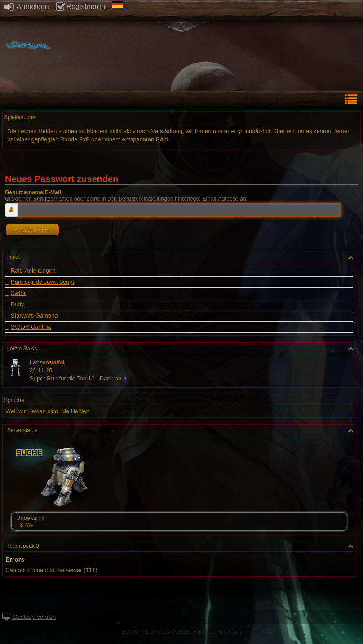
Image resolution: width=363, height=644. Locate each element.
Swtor (18, 293)
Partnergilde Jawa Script (42, 282)
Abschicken (32, 229)
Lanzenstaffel (47, 362)
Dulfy (18, 304)
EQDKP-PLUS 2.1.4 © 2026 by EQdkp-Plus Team (181, 632)
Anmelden (27, 7)
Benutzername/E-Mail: (34, 192)
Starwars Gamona (34, 316)
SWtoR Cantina (31, 327)
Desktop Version (29, 617)
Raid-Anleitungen (33, 271)
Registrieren (80, 7)
